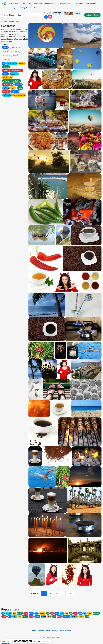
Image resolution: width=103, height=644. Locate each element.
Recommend (15, 51)
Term (48, 631)
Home (4, 21)
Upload (47, 13)
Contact (68, 631)
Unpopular (6, 59)
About (61, 631)
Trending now (15, 47)
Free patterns (26, 8)
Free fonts (38, 4)
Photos (11, 21)
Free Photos (26, 4)
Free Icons (79, 4)
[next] (70, 593)
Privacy (55, 631)
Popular (14, 55)
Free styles (13, 8)
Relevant (6, 55)
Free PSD (38, 8)
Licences (41, 631)
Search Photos (9, 15)
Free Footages (51, 4)
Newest (5, 51)
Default (5, 47)
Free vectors (14, 4)
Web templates (65, 4)
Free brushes (91, 4)
